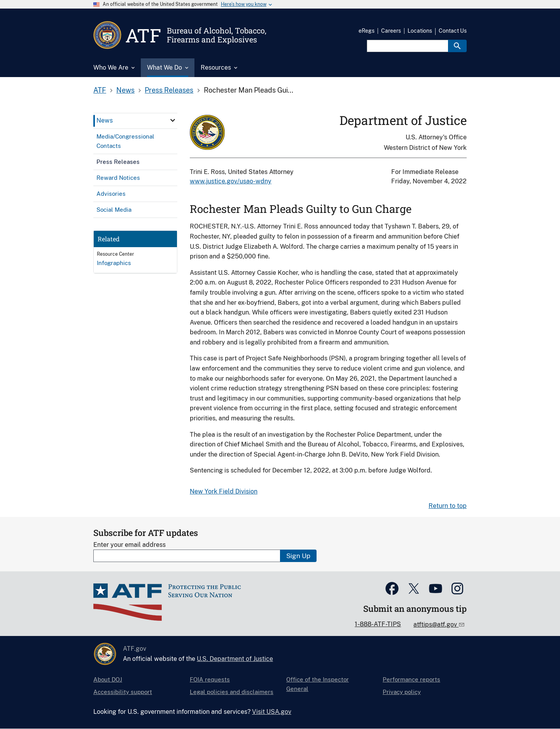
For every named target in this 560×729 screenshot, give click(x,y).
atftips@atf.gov (436, 624)
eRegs (367, 31)
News (125, 90)
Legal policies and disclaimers (232, 692)
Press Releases (169, 90)
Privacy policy (402, 692)
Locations (420, 31)
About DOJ (108, 679)
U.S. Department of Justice (235, 659)
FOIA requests (210, 679)
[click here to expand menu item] (173, 120)
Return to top (448, 506)
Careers (391, 31)
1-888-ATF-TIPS (378, 624)
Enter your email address (129, 545)
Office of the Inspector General (318, 684)
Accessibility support (123, 692)
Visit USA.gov (272, 712)
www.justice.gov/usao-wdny (231, 181)
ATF (100, 90)
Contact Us (453, 31)
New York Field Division (224, 491)
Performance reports (411, 679)
